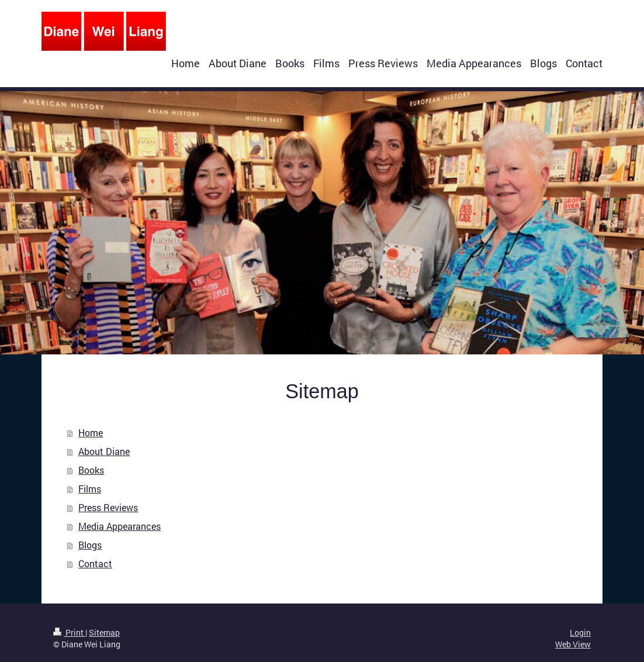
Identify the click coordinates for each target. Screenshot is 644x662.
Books (91, 470)
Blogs (90, 545)
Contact (95, 563)
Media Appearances (120, 526)
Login (580, 632)
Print (69, 632)
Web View (573, 644)
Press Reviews (108, 507)
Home (91, 432)
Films (90, 489)
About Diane (104, 451)
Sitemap (104, 632)
